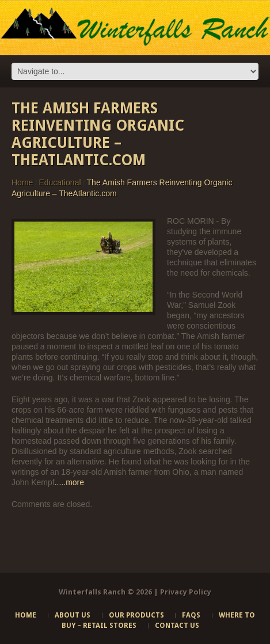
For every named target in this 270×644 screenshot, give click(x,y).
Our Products (136, 615)
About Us (73, 615)
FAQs (191, 615)
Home (22, 182)
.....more (69, 482)
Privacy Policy (186, 592)
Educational (60, 182)
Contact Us (177, 626)
